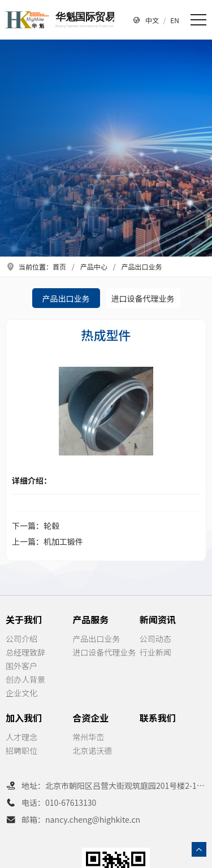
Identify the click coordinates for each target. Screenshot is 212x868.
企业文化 (21, 693)
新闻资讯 (158, 619)
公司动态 (155, 639)
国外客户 (21, 666)
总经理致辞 (25, 652)
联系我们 (158, 718)
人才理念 (21, 737)
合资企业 (90, 718)
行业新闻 (155, 652)
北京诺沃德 (92, 750)
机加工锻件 (63, 541)
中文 (152, 20)
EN (175, 20)
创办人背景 (25, 679)
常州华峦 (88, 737)
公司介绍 (21, 639)
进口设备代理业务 (143, 298)
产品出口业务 (141, 266)
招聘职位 (21, 750)
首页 (59, 266)
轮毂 (51, 526)
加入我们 (24, 718)
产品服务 (90, 619)
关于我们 (24, 619)
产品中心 (94, 266)
